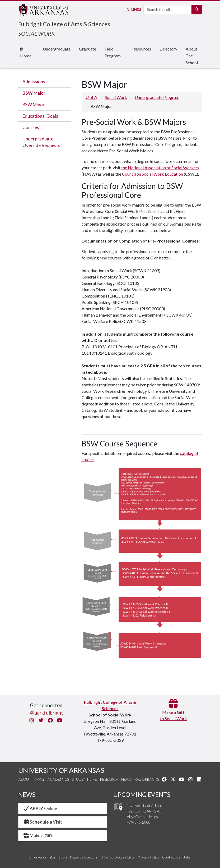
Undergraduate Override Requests (41, 142)
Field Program (113, 52)
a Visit (43, 822)
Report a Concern (84, 857)
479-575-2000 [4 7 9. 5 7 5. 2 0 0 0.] (139, 822)
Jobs (187, 857)
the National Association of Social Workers (160, 168)
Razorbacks (147, 779)
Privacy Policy (148, 857)
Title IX (107, 857)
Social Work (116, 97)
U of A (91, 97)
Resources (142, 49)
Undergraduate (57, 49)
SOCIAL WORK (37, 33)
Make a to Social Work (174, 712)
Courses (31, 127)
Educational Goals (40, 116)
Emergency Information (48, 857)
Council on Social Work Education (153, 174)
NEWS (27, 794)
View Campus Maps (142, 817)
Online (40, 808)
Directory (168, 49)
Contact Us (171, 857)
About (25, 779)
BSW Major (34, 93)
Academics (58, 779)
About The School (192, 56)
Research (109, 779)
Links (134, 10)
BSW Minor (34, 105)
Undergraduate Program (157, 97)
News (126, 779)
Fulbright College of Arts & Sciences (64, 24)
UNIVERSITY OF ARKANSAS (61, 770)
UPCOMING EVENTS (142, 794)
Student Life (84, 779)
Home (25, 53)
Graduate (88, 49)
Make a (38, 836)
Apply (39, 779)
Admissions (34, 82)
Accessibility (125, 857)
